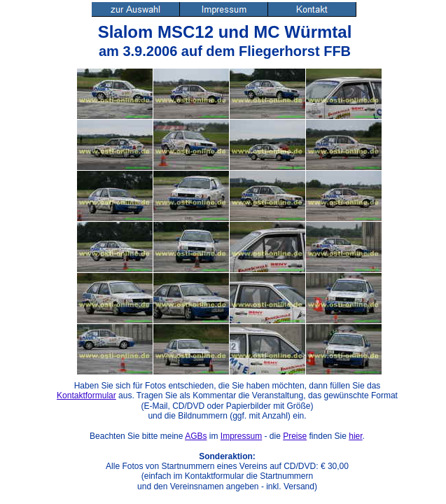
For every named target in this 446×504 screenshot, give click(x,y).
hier (355, 436)
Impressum (241, 436)
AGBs (196, 436)
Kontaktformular (86, 395)
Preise (295, 436)
